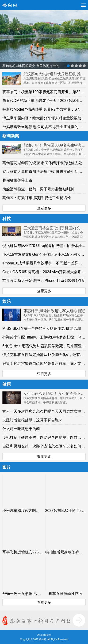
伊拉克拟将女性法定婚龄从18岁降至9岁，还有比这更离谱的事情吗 (44, 355)
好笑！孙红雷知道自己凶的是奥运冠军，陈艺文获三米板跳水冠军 (44, 363)
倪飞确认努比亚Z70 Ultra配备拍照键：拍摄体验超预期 (44, 246)
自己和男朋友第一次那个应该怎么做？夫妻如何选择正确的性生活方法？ (44, 446)
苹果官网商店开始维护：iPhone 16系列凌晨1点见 (44, 281)
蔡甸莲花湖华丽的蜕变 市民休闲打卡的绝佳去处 (42, 163)
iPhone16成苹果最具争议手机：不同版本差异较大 (44, 263)
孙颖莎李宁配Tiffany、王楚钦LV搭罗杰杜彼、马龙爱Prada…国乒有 (44, 337)
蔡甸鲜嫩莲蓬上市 (17, 180)
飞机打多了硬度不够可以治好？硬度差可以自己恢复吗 (44, 437)
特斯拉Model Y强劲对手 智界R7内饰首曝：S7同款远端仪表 (44, 109)
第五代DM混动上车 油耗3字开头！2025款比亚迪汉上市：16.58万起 (44, 101)
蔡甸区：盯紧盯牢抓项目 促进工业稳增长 (37, 198)
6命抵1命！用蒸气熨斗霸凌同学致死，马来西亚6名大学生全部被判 (44, 346)
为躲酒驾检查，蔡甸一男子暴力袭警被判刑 (38, 189)
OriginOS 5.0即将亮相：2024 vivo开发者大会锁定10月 (44, 272)
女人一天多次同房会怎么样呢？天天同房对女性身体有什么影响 (44, 411)
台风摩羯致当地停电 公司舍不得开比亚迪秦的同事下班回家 (44, 127)
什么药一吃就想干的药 (21, 429)
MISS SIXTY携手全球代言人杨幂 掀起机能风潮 (42, 328)
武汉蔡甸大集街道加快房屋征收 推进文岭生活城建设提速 (44, 172)
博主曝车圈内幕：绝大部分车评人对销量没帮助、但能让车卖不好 (44, 118)
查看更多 (44, 208)
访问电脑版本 (44, 635)
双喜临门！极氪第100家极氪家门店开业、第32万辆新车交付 (44, 92)
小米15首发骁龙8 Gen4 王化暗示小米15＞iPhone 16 (44, 254)
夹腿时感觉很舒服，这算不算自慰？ (32, 420)
